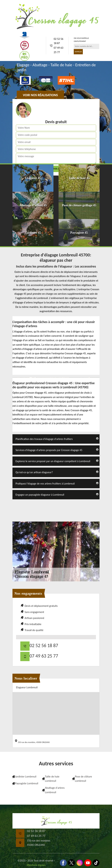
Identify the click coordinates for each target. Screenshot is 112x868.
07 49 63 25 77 (59, 50)
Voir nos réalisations (40, 95)
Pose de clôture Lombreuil (83, 779)
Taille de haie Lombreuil (52, 779)
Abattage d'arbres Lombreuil (55, 790)
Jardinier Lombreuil (26, 777)
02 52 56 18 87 (59, 41)
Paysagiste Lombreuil (27, 783)
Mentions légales (36, 865)
